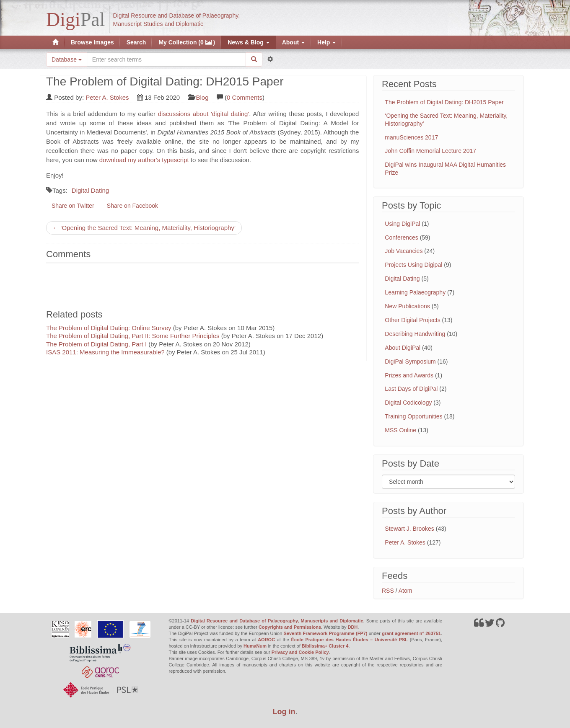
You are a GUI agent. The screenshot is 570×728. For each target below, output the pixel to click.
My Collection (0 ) (187, 42)
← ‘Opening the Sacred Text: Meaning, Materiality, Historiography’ (144, 228)
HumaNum (255, 646)
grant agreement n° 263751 (411, 633)
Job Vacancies (404, 251)
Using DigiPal (402, 224)
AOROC (266, 640)
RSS (388, 591)
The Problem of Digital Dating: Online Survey (109, 328)
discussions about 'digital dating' (204, 114)
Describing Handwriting (415, 334)
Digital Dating (90, 190)
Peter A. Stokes (107, 97)
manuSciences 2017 (411, 137)
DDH (352, 627)
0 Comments (245, 97)
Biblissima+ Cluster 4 (325, 646)
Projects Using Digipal (413, 265)
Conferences (401, 238)
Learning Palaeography (415, 292)
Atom (405, 591)
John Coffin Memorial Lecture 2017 (430, 151)
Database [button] (67, 59)
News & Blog (248, 42)
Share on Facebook (132, 206)
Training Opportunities (413, 416)
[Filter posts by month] (448, 482)
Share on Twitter (73, 206)
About (293, 42)
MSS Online (400, 430)
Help (326, 42)
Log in (284, 712)
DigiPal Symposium (410, 361)
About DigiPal (403, 348)
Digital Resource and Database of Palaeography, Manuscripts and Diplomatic (277, 621)
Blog (202, 97)
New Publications (407, 306)
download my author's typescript (144, 160)
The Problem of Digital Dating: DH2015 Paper (444, 102)
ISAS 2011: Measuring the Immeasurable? (105, 352)
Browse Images (92, 42)
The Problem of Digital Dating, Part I (96, 344)
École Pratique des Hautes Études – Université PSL (349, 640)
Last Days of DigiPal (411, 389)
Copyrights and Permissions (290, 627)
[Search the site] (166, 59)
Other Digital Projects (412, 320)
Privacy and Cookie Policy (300, 652)
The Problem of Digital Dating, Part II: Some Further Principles (133, 336)
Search (136, 42)
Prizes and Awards (409, 375)
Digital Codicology (408, 403)
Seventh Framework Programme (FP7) (326, 633)
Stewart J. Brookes (409, 529)
